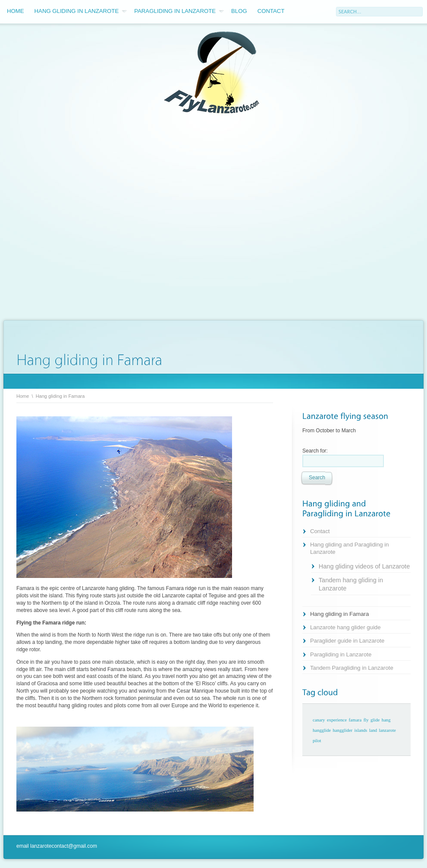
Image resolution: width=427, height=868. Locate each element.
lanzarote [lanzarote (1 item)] (388, 730)
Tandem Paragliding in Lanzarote (352, 668)
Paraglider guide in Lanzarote (347, 641)
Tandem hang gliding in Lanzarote (351, 584)
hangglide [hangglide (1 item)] (322, 730)
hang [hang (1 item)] (386, 720)
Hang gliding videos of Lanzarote (364, 566)
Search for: (315, 451)
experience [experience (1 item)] (337, 720)
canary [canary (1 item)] (319, 720)
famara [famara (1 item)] (355, 720)
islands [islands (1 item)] (361, 730)
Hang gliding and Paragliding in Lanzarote (350, 548)
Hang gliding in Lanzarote (81, 11)
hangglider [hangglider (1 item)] (343, 730)
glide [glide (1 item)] (375, 720)
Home (16, 11)
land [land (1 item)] (373, 730)
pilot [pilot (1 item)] (317, 741)
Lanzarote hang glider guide (345, 627)
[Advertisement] (94, 218)
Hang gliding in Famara (339, 614)
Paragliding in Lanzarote (179, 11)
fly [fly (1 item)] (366, 720)
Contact (271, 11)
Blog (239, 11)
